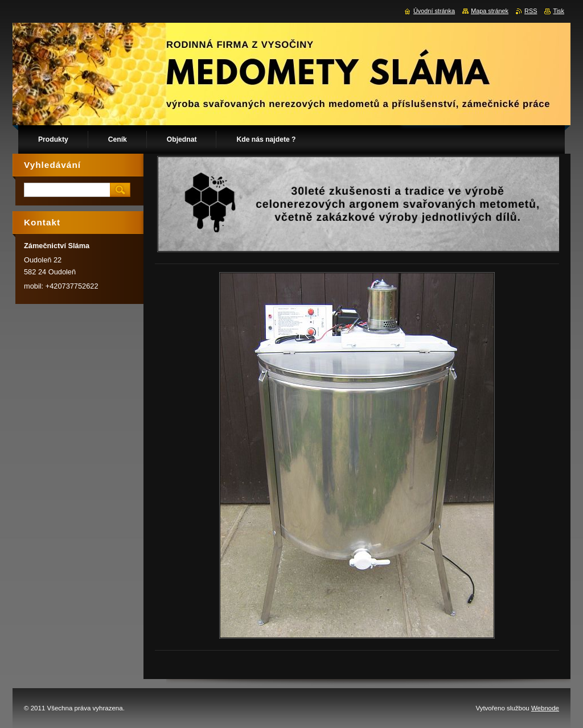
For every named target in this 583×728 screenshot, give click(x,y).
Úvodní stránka (434, 11)
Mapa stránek (490, 11)
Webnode (545, 708)
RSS (531, 11)
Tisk (559, 11)
